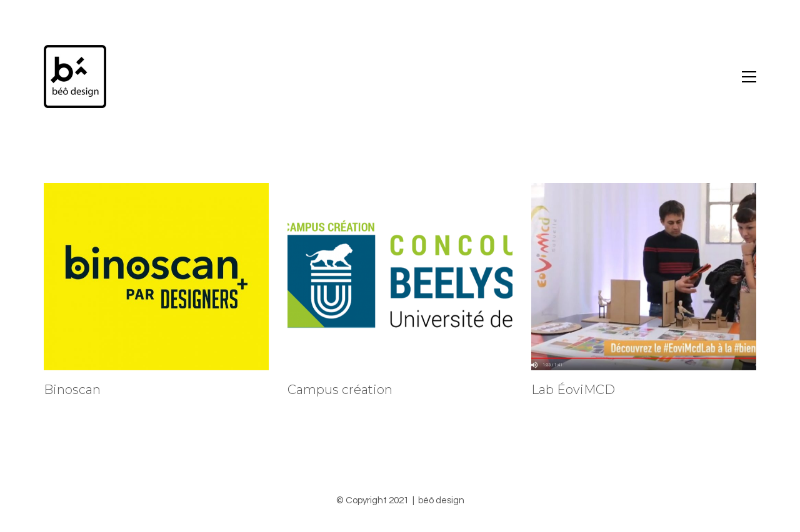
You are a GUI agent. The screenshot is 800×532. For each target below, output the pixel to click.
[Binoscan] (156, 277)
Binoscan (72, 390)
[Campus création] (400, 277)
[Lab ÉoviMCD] (644, 277)
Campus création (340, 390)
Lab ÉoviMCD (573, 390)
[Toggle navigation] (749, 77)
